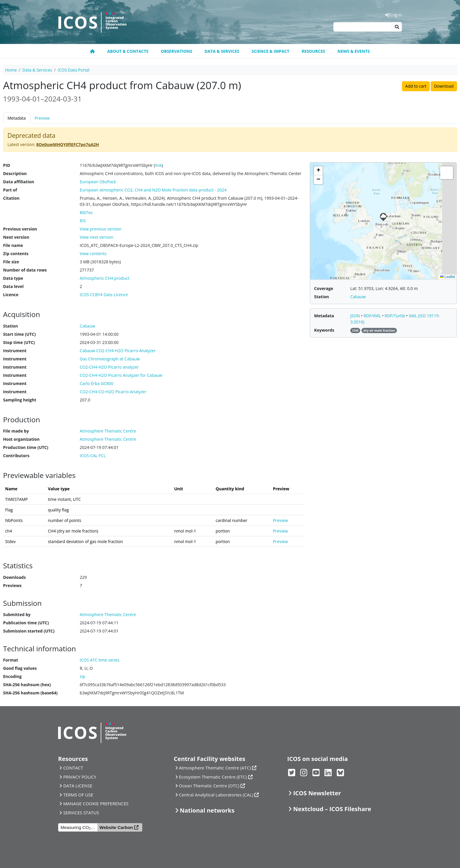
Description (15, 173)
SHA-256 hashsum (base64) (31, 693)
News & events (354, 51)
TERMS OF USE (78, 795)
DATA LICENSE (78, 786)
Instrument (15, 351)
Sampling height (20, 400)
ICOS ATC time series (100, 660)
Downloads (15, 577)
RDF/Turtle (395, 316)
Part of (10, 190)
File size (11, 262)
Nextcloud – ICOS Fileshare (332, 809)
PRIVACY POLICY (80, 777)
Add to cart (416, 86)
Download (444, 86)
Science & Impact (270, 51)
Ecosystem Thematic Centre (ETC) (213, 777)
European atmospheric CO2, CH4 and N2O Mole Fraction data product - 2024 (153, 190)
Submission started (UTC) (29, 631)
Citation (11, 198)
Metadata (17, 118)
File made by (16, 431)
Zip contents (16, 254)
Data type (13, 278)
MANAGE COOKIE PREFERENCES (96, 803)
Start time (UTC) (20, 334)
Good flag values (20, 668)
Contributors (16, 456)
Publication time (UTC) (26, 623)
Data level (13, 286)
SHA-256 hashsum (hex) (27, 685)
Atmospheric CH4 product (105, 278)
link (158, 165)
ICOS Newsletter (317, 793)
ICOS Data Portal (74, 70)
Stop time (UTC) (19, 342)
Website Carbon (116, 827)
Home (11, 70)
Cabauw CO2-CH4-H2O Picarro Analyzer (118, 351)
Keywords (324, 330)
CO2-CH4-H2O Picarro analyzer (109, 367)
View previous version (101, 229)
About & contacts (128, 51)
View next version (97, 237)
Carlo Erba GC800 (97, 383)
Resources (313, 51)
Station (11, 326)
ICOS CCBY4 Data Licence (104, 295)
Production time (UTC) (26, 447)
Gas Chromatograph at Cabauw (110, 359)
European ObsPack (98, 182)
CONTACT (73, 768)
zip (83, 676)
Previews (12, 585)
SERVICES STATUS (81, 813)
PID (7, 165)
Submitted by (17, 614)
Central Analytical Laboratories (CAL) (216, 795)
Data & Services (222, 51)
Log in (394, 15)
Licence (11, 295)
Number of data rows (25, 270)
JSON (356, 316)
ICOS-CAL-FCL (93, 456)
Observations (176, 51)
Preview (42, 118)
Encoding (12, 676)
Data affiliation (19, 182)
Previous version (20, 229)
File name (13, 245)
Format (11, 660)
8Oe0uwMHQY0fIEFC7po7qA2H (68, 144)
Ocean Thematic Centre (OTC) (209, 786)
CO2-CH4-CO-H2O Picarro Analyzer (113, 392)
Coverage (324, 288)
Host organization (21, 439)
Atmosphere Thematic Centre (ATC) (215, 768)
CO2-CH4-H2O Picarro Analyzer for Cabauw (121, 375)
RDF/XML (373, 316)
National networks (207, 810)
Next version (16, 237)
